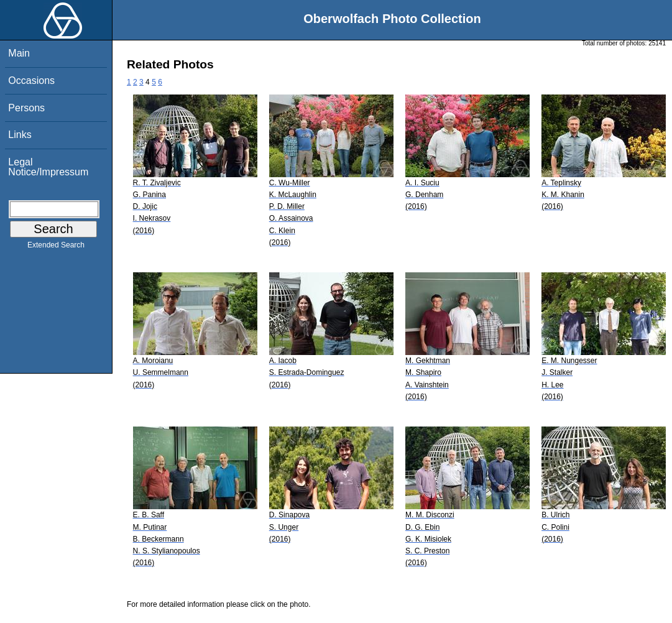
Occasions (31, 81)
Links (20, 135)
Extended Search (56, 247)
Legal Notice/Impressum (48, 167)
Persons (26, 108)
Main (19, 53)
